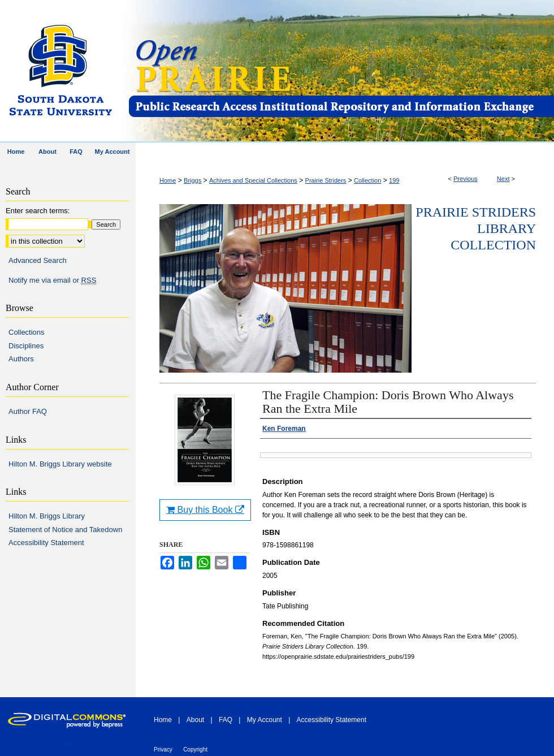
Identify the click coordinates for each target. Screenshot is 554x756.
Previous (466, 179)
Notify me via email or (52, 280)
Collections (27, 332)
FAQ (226, 720)
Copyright (195, 749)
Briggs (192, 180)
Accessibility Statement (46, 543)
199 (394, 180)
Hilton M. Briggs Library (47, 516)
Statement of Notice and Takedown (65, 530)
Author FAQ (28, 411)
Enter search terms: (38, 211)
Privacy (163, 749)
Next (503, 179)
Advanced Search (38, 260)
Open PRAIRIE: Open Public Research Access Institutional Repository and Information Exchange (341, 72)
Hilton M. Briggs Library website (60, 464)
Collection (367, 180)
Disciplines (26, 346)
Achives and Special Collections (253, 180)
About (195, 720)
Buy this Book (205, 510)
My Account (265, 720)
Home (168, 180)
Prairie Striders (326, 180)
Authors (21, 359)
